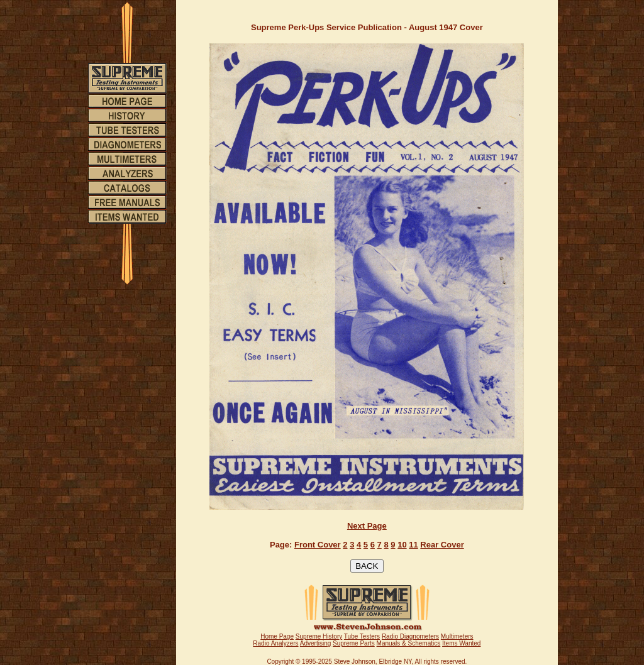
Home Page (277, 636)
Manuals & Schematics (409, 643)
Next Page (367, 526)
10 (402, 545)
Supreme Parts (354, 643)
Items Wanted (461, 643)
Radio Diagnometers (410, 636)
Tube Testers (362, 636)
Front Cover (318, 545)
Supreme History (319, 636)
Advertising (315, 643)
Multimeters (457, 636)
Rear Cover (442, 545)
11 (413, 545)
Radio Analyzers (275, 643)
